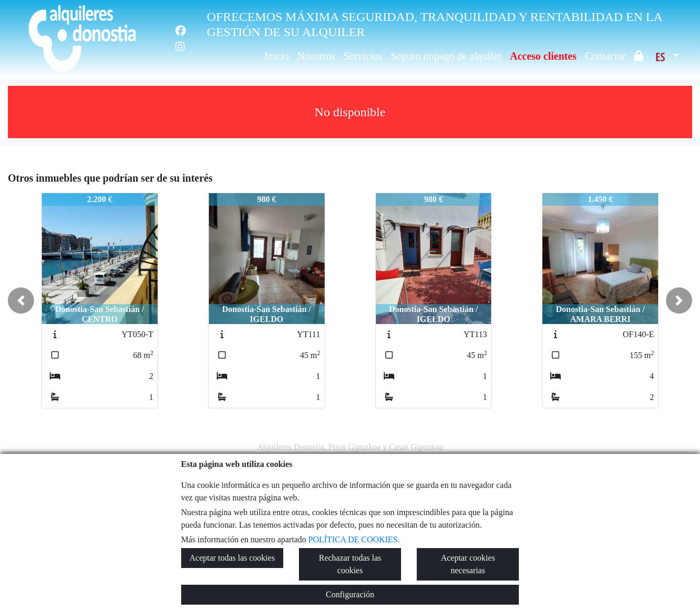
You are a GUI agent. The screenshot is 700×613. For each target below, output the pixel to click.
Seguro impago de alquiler (446, 56)
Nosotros (316, 56)
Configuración (350, 594)
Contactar (605, 56)
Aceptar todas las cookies (232, 558)
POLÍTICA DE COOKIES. (354, 539)
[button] (21, 300)
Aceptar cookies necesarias (468, 564)
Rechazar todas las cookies (350, 564)
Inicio (277, 56)
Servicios (363, 56)
